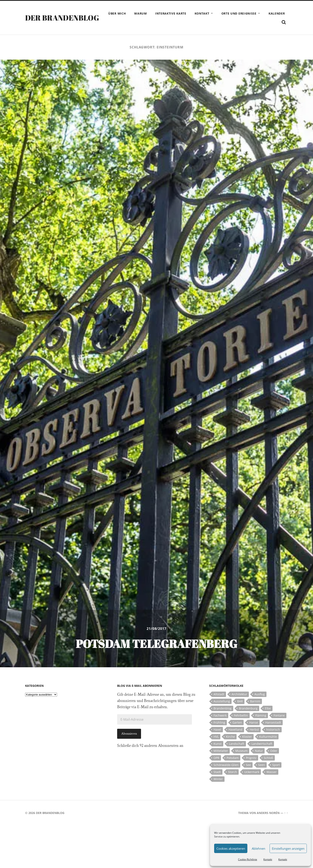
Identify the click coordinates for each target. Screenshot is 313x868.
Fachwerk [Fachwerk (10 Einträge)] (220, 715)
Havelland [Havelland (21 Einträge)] (235, 729)
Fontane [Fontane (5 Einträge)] (279, 715)
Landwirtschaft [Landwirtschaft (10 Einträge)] (262, 744)
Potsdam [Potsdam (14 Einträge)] (233, 758)
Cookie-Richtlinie (248, 859)
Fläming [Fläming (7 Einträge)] (261, 715)
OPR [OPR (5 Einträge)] (216, 758)
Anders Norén (268, 813)
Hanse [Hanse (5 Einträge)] (254, 722)
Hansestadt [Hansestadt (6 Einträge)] (273, 722)
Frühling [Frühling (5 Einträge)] (219, 722)
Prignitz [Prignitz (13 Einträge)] (251, 758)
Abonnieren (129, 734)
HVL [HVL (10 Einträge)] (216, 737)
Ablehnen (258, 848)
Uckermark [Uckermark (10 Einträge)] (252, 772)
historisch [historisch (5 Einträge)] (273, 729)
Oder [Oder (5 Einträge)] (274, 751)
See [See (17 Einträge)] (248, 765)
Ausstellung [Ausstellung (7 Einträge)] (222, 701)
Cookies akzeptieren (231, 848)
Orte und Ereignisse (239, 13)
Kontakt (268, 859)
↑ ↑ (286, 813)
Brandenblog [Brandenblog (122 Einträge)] (223, 708)
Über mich (117, 13)
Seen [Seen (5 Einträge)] (262, 765)
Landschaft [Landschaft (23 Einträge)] (237, 744)
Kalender (277, 13)
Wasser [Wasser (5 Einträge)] (272, 772)
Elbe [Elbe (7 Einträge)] (268, 708)
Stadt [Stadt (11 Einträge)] (217, 772)
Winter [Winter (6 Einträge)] (218, 779)
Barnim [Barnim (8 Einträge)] (255, 701)
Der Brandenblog (62, 18)
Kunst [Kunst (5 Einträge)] (218, 744)
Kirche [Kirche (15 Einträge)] (230, 737)
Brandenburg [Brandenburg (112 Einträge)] (248, 708)
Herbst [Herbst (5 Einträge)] (254, 729)
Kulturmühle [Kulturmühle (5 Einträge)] (268, 737)
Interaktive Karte (171, 13)
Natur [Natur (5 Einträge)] (259, 751)
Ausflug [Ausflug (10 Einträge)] (260, 694)
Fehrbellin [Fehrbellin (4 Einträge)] (241, 715)
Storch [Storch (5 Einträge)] (233, 772)
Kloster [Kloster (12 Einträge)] (247, 737)
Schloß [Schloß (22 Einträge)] (268, 758)
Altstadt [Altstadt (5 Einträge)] (219, 694)
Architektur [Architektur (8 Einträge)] (239, 694)
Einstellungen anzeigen (288, 848)
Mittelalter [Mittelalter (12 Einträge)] (221, 751)
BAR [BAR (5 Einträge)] (240, 701)
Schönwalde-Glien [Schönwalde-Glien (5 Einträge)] (226, 765)
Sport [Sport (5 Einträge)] (276, 765)
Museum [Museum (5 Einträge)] (241, 751)
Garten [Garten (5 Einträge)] (237, 722)
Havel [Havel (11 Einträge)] (217, 729)
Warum (141, 13)
